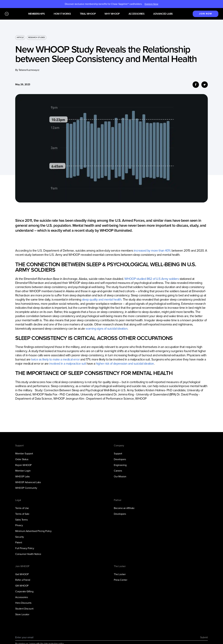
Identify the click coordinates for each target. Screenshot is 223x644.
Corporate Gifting (24, 591)
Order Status (22, 459)
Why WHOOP (112, 14)
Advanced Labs (163, 14)
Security (19, 537)
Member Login (23, 471)
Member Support (24, 453)
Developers (120, 459)
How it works (62, 14)
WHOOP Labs (22, 476)
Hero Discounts (23, 603)
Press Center (120, 580)
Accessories (137, 14)
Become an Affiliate (124, 508)
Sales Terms (21, 520)
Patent (19, 542)
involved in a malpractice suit (67, 364)
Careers (118, 471)
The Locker (120, 574)
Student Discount (24, 609)
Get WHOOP (22, 574)
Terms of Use (22, 508)
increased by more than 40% (152, 251)
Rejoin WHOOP (23, 465)
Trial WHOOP (88, 14)
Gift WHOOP (22, 586)
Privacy (19, 525)
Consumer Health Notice (28, 554)
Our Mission (120, 476)
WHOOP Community (26, 488)
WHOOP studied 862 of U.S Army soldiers (152, 279)
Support (118, 453)
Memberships (36, 14)
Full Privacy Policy (25, 548)
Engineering (120, 465)
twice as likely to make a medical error (55, 359)
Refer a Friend (23, 580)
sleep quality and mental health (102, 300)
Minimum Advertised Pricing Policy (33, 531)
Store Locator (22, 614)
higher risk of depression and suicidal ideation (125, 364)
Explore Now (151, 4)
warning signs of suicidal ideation (107, 329)
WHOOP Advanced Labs (28, 482)
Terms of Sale (22, 514)
